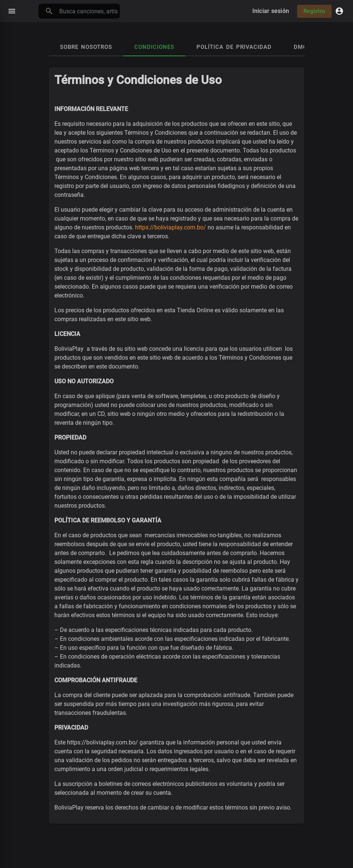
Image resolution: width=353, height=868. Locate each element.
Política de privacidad (234, 47)
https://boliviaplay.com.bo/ (171, 227)
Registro (314, 11)
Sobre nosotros (86, 47)
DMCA (302, 47)
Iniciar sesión (271, 11)
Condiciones (154, 47)
